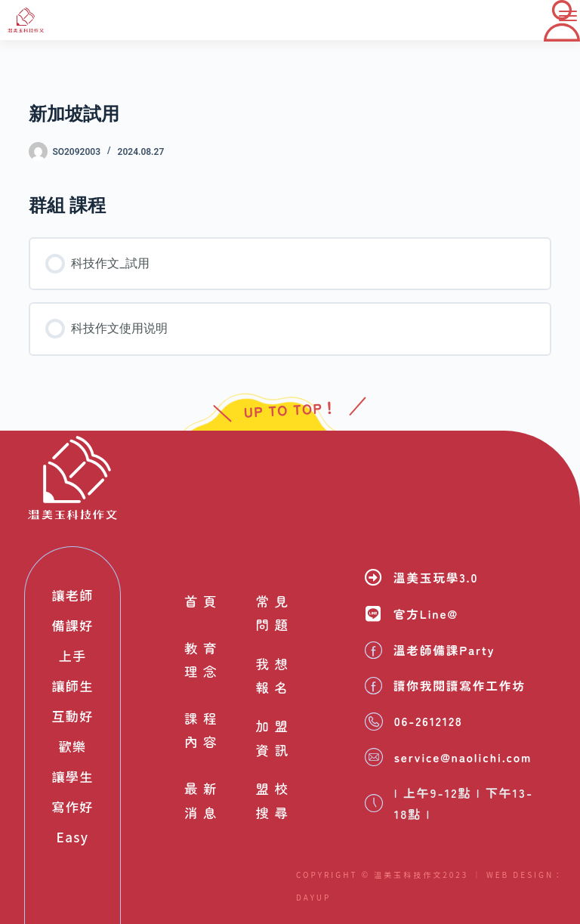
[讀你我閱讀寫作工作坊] (373, 686)
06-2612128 (430, 722)
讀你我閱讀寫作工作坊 (461, 685)
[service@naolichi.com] (374, 757)
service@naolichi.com (465, 757)
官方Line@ (427, 614)
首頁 (201, 601)
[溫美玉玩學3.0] (373, 577)
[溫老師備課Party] (373, 650)
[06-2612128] (374, 722)
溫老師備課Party (446, 650)
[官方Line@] (373, 615)
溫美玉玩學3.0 (437, 577)
